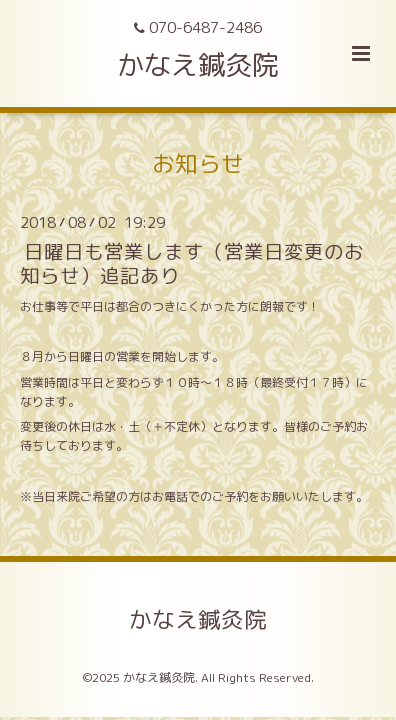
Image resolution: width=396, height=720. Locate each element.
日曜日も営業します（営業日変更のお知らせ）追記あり (192, 263)
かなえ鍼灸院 (198, 65)
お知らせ (198, 163)
